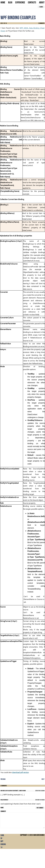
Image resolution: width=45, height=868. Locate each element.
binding (3, 844)
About (42, 3)
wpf (2, 841)
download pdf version (20, 772)
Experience (20, 3)
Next (43, 779)
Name (2, 808)
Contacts (32, 3)
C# (1, 838)
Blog (10, 3)
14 (1, 847)
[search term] (19, 7)
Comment (3, 811)
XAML (2, 835)
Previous (3, 779)
